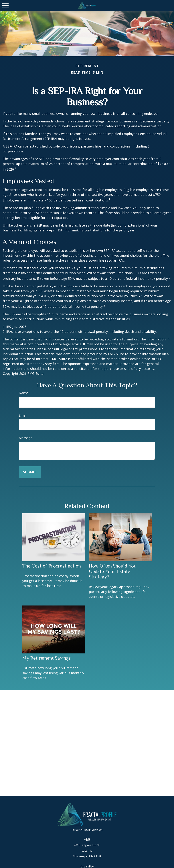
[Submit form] (30, 472)
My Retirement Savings (47, 658)
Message (26, 438)
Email (23, 415)
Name (23, 393)
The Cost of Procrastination (52, 566)
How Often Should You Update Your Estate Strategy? (113, 571)
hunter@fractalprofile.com (87, 830)
